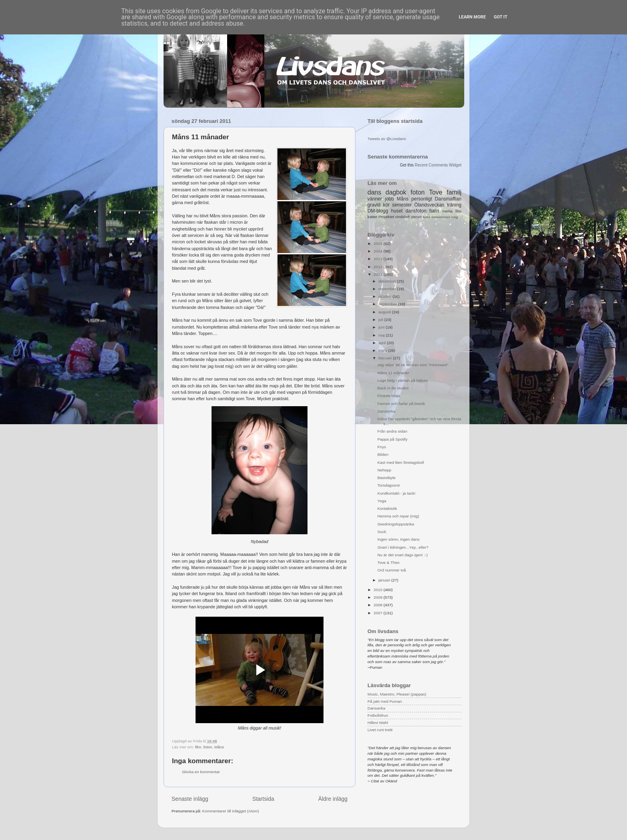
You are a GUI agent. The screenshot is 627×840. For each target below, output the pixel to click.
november (388, 289)
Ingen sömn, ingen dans (398, 539)
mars (383, 350)
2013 (378, 259)
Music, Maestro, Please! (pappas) (397, 694)
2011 (378, 274)
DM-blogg (378, 211)
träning (454, 205)
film (198, 747)
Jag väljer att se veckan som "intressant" (413, 365)
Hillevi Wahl (378, 723)
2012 (378, 267)
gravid (374, 205)
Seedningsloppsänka (396, 524)
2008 (378, 605)
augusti (385, 312)
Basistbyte (387, 478)
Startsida (263, 799)
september (388, 304)
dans (374, 192)
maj (382, 335)
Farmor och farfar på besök (401, 404)
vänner (375, 199)
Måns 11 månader (393, 373)
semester (402, 205)
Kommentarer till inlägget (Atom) (231, 811)
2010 (378, 590)
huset (397, 211)
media (447, 211)
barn (434, 211)
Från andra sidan (392, 431)
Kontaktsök (387, 508)
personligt (422, 199)
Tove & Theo (388, 562)
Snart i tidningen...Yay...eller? (403, 547)
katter (372, 217)
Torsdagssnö (389, 485)
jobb (389, 199)
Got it (501, 17)
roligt (455, 217)
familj (454, 192)
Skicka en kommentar (201, 772)
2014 (378, 251)
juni (382, 327)
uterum (416, 217)
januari (385, 580)
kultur (426, 217)
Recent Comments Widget (438, 165)
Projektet (386, 217)
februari (385, 358)
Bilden (383, 454)
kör (386, 205)
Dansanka (376, 708)
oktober (385, 296)
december (388, 281)
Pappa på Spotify (392, 439)
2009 (378, 597)
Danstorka (386, 411)
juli (381, 320)
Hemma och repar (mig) (398, 516)
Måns (219, 747)
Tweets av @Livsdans (387, 139)
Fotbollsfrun (378, 715)
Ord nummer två (392, 570)
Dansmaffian (448, 199)
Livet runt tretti (380, 730)
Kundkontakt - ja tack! (396, 493)
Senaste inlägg (190, 799)
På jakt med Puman (385, 701)
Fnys (382, 447)
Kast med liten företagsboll (401, 462)
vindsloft (402, 217)
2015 (378, 244)
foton (208, 747)
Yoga (382, 501)
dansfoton (416, 211)
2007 (378, 613)
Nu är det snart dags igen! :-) (403, 555)
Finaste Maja (389, 396)
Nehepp (384, 470)
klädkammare (441, 217)
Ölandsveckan (429, 205)
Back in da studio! (393, 388)
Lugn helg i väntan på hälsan (403, 380)
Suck (382, 532)
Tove (436, 192)
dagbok (396, 192)
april (382, 343)
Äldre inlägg (333, 799)
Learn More (472, 17)
